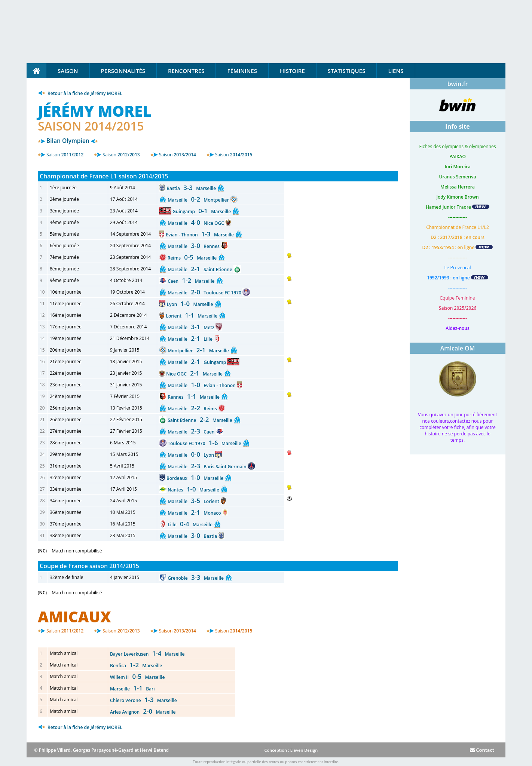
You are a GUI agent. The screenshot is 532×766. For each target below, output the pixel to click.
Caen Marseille (192, 281)
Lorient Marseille (192, 316)
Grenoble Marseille (196, 578)
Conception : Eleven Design (291, 750)
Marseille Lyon (191, 455)
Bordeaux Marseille (195, 478)
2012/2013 (121, 155)
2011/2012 (65, 155)
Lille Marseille (191, 525)
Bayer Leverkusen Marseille (147, 654)
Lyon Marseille (190, 304)
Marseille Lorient (194, 501)
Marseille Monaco (195, 513)
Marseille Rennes (194, 246)
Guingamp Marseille (202, 212)
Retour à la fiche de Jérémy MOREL (80, 93)
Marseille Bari (132, 689)
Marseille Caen (192, 432)
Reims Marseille (193, 258)
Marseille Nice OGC (196, 223)
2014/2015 (234, 155)
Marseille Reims (193, 409)
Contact (482, 750)
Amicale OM (458, 348)
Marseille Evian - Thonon (202, 385)
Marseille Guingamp (197, 362)
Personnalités (123, 71)
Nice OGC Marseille (195, 374)
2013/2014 (178, 155)
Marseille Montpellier (199, 200)
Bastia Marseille (192, 188)
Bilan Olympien (68, 141)
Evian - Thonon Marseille (200, 235)
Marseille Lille (191, 339)
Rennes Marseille (194, 397)
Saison (68, 71)
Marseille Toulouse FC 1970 (205, 293)
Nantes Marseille (194, 490)
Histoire (292, 71)
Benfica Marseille (136, 666)
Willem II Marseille (137, 677)
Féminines (242, 71)
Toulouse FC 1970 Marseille (205, 443)
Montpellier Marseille (199, 351)
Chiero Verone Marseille (143, 700)
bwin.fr (458, 84)
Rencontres (186, 71)
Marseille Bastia (193, 536)
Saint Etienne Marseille (201, 420)
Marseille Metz (192, 327)
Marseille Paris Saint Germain (208, 467)
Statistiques (347, 71)
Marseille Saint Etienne (201, 269)
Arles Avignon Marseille (143, 712)
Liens (396, 71)
